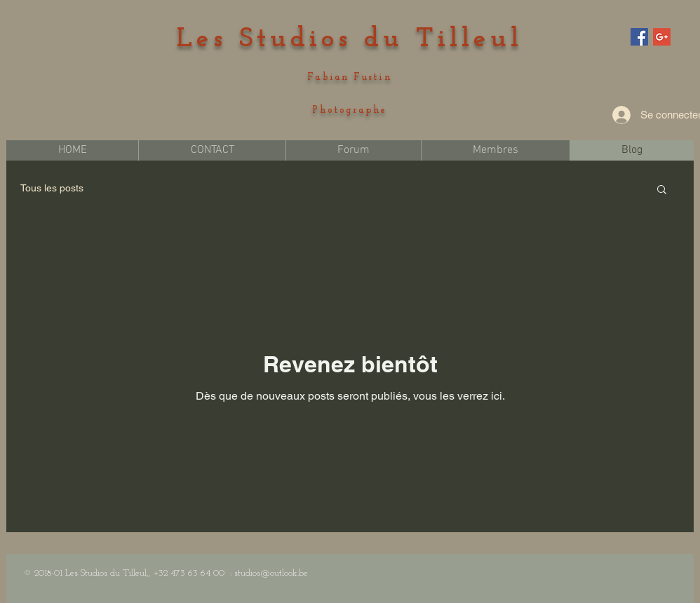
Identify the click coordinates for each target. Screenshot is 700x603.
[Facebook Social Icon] (639, 37)
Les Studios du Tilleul (350, 39)
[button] (662, 190)
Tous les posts (52, 188)
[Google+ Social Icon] (662, 37)
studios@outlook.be (271, 573)
